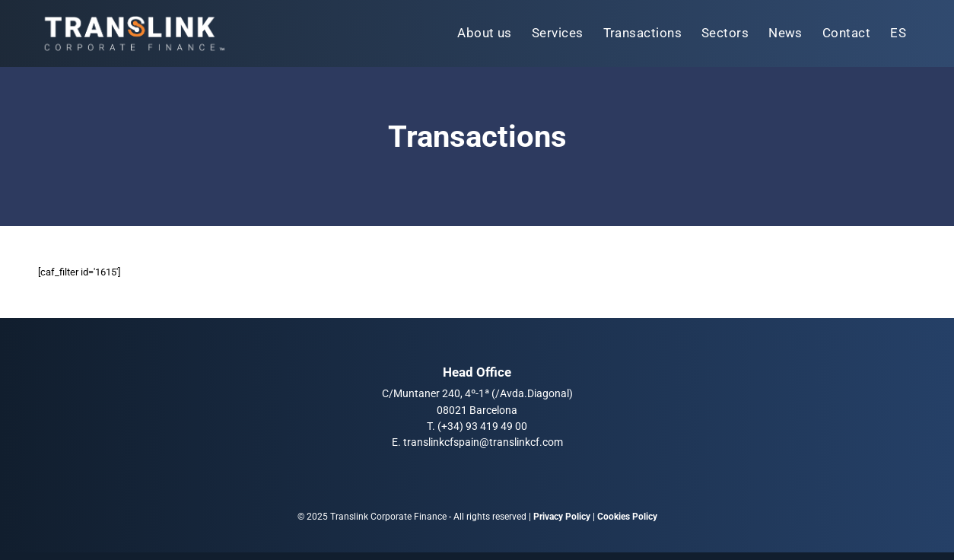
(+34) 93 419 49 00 (482, 426)
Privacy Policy (562, 517)
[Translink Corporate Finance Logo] (133, 33)
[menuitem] (485, 33)
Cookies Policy (627, 517)
